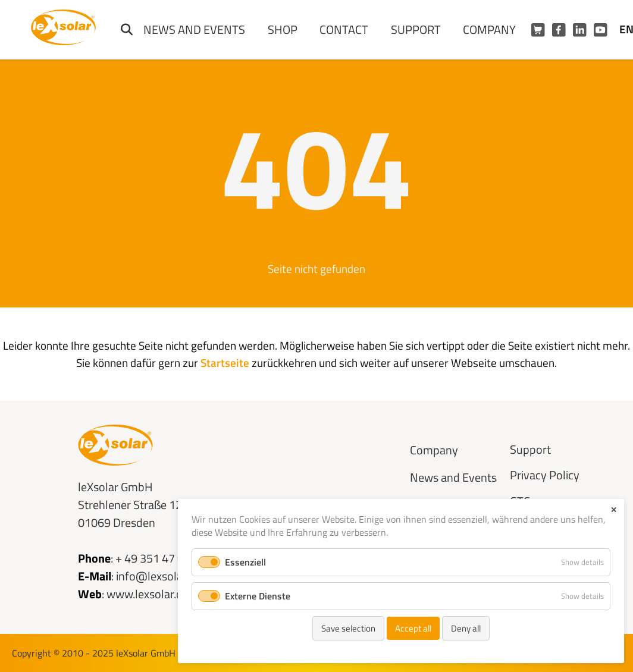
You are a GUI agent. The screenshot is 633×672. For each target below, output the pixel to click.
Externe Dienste (258, 596)
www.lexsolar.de (148, 594)
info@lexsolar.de (159, 576)
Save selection (348, 628)
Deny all (466, 628)
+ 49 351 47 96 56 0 (165, 558)
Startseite (225, 362)
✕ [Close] (614, 510)
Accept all (413, 628)
